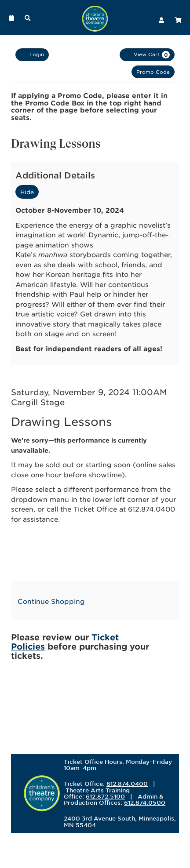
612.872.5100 (105, 796)
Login (32, 54)
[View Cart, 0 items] (147, 55)
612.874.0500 (145, 803)
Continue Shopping (51, 601)
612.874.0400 (127, 784)
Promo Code (153, 72)
